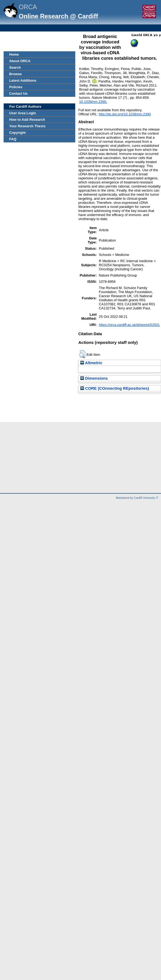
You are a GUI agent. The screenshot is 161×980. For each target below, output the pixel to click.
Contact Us (18, 93)
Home (14, 54)
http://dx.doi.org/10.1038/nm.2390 (125, 114)
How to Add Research (27, 120)
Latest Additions (23, 80)
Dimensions (94, 378)
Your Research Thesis (27, 126)
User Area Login (23, 113)
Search (15, 67)
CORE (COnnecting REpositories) (115, 388)
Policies (16, 87)
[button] (82, 354)
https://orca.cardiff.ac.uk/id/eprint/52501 (129, 325)
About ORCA (20, 61)
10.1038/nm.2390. (93, 102)
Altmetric (91, 363)
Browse (16, 74)
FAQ (13, 139)
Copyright (17, 133)
